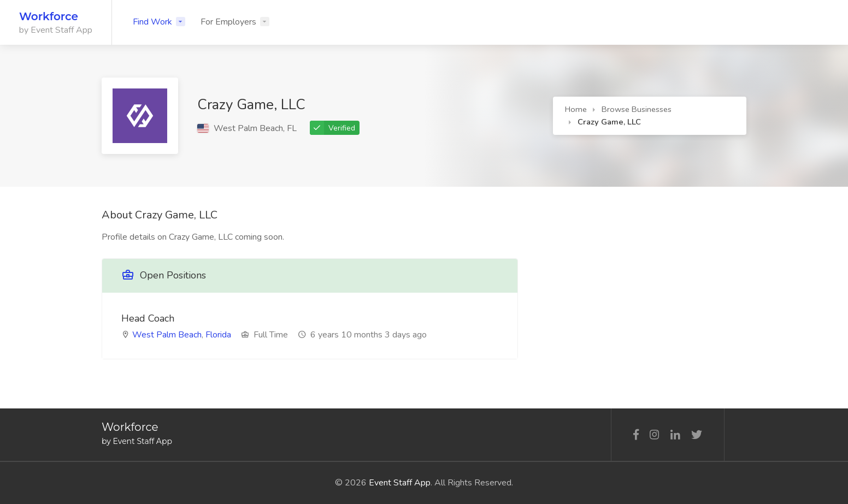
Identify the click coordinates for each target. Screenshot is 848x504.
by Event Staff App (56, 30)
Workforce (49, 16)
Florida (218, 335)
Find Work (152, 22)
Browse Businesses (637, 109)
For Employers (228, 22)
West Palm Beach (167, 335)
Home (576, 109)
